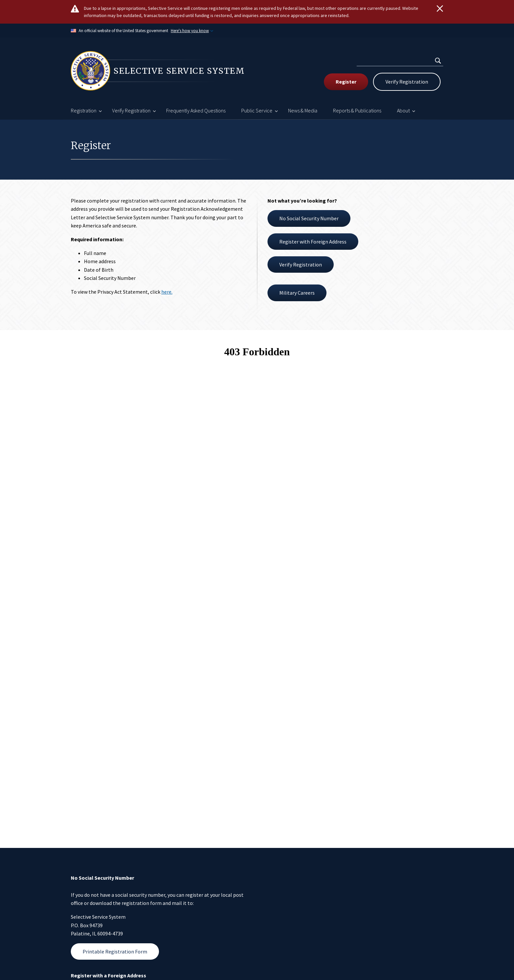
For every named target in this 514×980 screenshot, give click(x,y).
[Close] (440, 9)
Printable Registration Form (115, 951)
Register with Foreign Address (313, 242)
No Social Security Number (309, 218)
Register (346, 82)
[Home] (164, 71)
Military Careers (297, 293)
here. (167, 292)
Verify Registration (407, 82)
